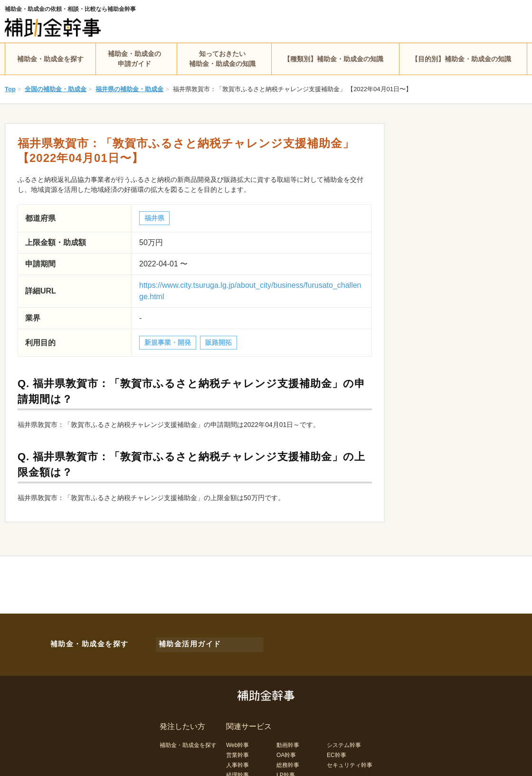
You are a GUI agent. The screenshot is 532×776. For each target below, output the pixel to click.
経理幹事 (237, 771)
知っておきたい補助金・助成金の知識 (222, 59)
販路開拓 (218, 342)
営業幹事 (237, 751)
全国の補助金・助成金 (56, 89)
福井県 (154, 218)
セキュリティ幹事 (350, 761)
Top (10, 89)
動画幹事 (288, 741)
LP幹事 (286, 771)
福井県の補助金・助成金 (129, 89)
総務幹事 (288, 761)
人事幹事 (237, 761)
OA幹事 (286, 751)
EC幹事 (337, 751)
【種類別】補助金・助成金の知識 (333, 59)
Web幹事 (237, 741)
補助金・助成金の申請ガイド (134, 59)
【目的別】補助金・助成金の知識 (461, 59)
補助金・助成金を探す (50, 59)
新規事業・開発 (168, 342)
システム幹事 (344, 741)
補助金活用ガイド (185, 642)
